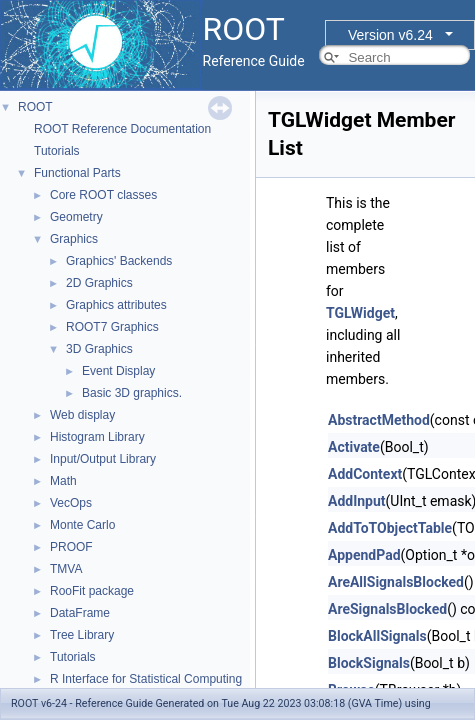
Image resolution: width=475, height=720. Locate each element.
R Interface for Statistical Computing (146, 679)
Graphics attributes (116, 305)
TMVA (66, 569)
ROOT (35, 107)
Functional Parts (77, 173)
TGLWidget (360, 313)
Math (63, 481)
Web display (82, 415)
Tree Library (82, 635)
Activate (354, 447)
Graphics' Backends (119, 261)
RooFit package (92, 591)
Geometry (76, 217)
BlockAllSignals (377, 636)
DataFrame (80, 613)
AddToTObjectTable (390, 528)
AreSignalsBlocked (387, 609)
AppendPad (364, 555)
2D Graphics (99, 283)
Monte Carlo (82, 525)
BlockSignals (369, 663)
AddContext (365, 474)
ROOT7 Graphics (112, 327)
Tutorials (57, 151)
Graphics (74, 239)
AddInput (357, 501)
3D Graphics (99, 349)
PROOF (71, 547)
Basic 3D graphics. (132, 393)
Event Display (118, 371)
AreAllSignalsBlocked (396, 582)
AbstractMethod (379, 420)
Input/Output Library (103, 459)
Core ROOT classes (103, 195)
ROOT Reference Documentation (122, 129)
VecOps (71, 503)
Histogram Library (97, 437)
